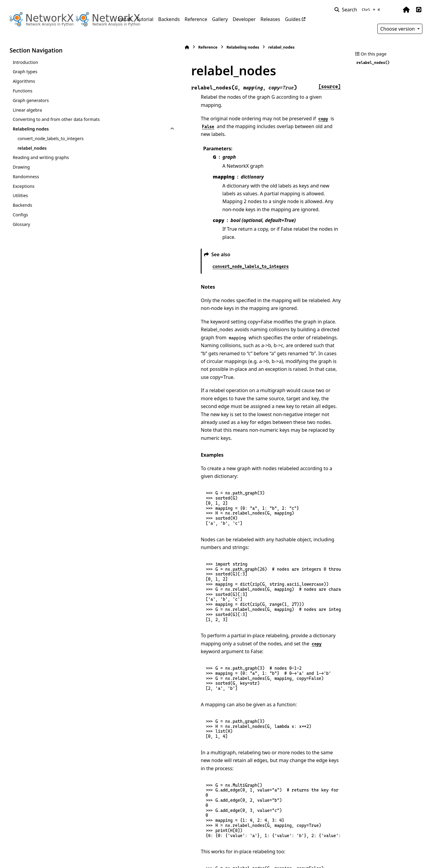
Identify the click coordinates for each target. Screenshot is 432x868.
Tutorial (145, 19)
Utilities (20, 195)
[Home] (121, 47)
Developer (244, 19)
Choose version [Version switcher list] (398, 29)
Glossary (21, 224)
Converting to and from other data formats (56, 119)
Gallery (220, 19)
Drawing (21, 167)
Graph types (25, 72)
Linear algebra (27, 110)
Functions (22, 91)
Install (124, 19)
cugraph (154, 813)
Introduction (25, 62)
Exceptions (24, 186)
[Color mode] (394, 10)
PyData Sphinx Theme (382, 854)
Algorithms (24, 81)
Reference (196, 19)
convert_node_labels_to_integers (50, 138)
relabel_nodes (32, 148)
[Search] (358, 10)
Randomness (26, 177)
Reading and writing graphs (41, 157)
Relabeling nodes (31, 129)
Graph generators (31, 100)
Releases (270, 19)
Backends (169, 19)
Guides (293, 19)
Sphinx (50, 859)
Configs (20, 215)
